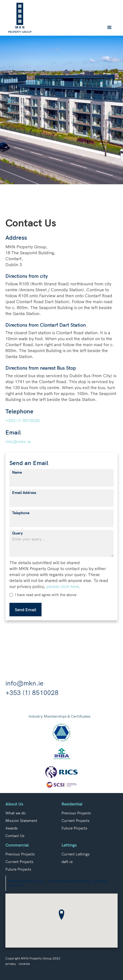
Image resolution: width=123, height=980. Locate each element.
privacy (11, 964)
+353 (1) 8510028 (23, 420)
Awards (12, 828)
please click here (63, 586)
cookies (24, 964)
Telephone (21, 513)
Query (17, 533)
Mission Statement (21, 821)
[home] (20, 18)
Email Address (24, 493)
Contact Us (15, 836)
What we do (16, 813)
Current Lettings (76, 854)
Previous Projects (76, 813)
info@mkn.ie (18, 441)
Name (17, 472)
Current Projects (76, 821)
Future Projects (74, 828)
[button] (110, 28)
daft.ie (67, 862)
